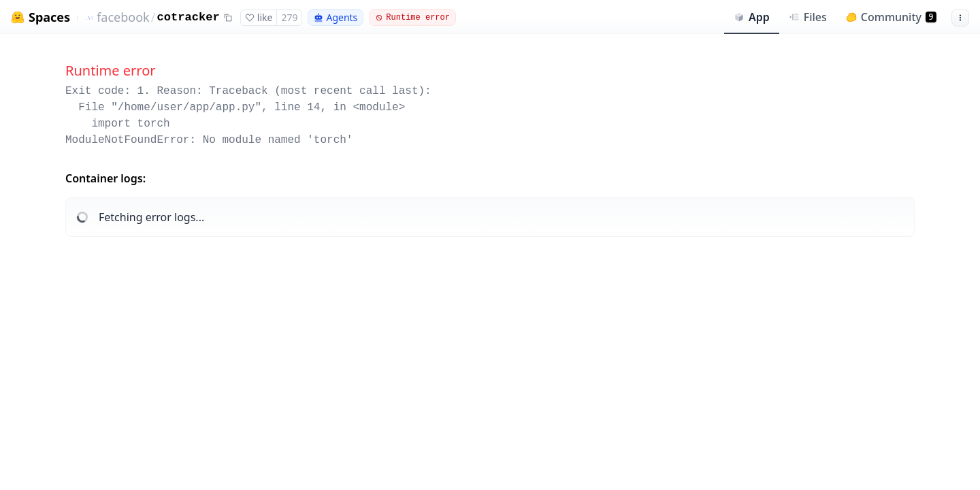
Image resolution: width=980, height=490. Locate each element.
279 (289, 17)
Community (891, 17)
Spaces (49, 17)
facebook (123, 17)
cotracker (188, 17)
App (752, 17)
